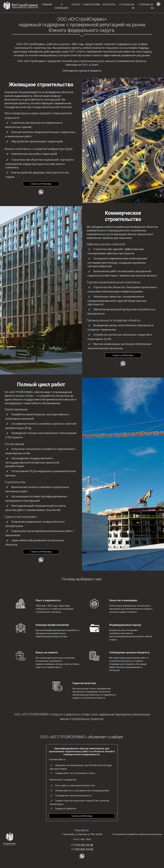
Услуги (76, 4)
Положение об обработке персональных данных (137, 834)
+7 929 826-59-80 (146, 6)
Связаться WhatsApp (41, 184)
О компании (62, 6)
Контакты (109, 4)
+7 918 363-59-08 (127, 6)
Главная (47, 4)
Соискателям (91, 4)
